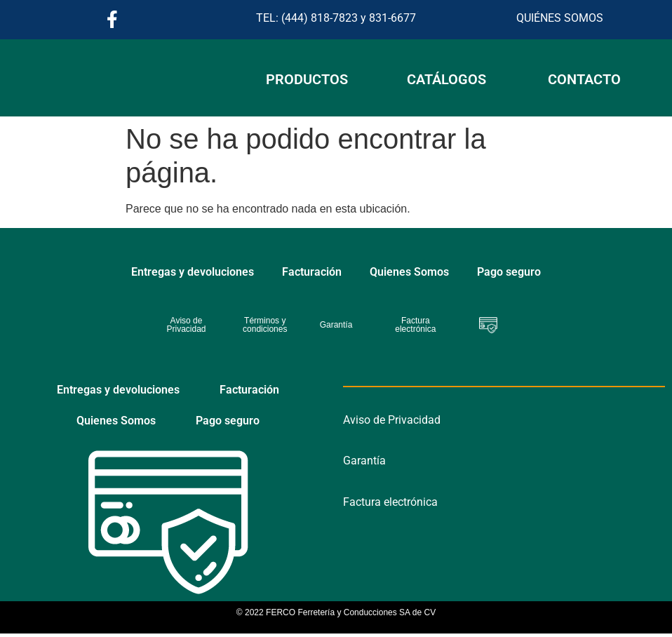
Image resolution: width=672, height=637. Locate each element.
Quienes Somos (409, 272)
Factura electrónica (390, 502)
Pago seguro (509, 272)
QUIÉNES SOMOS (560, 18)
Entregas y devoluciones (193, 272)
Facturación (312, 272)
